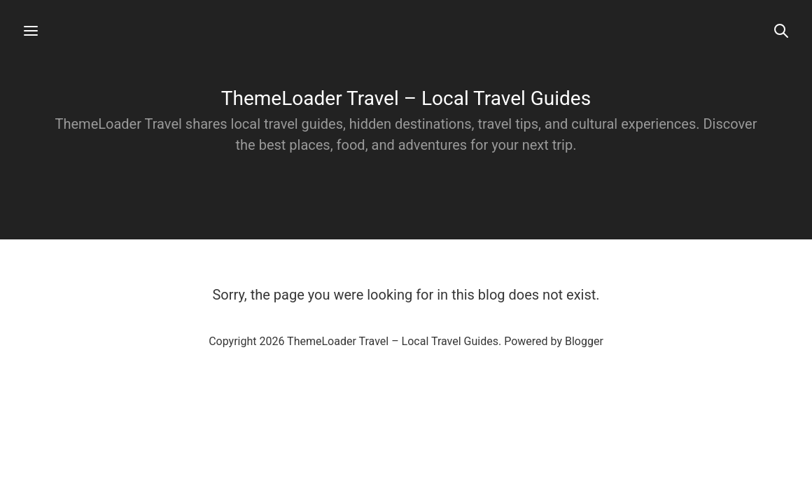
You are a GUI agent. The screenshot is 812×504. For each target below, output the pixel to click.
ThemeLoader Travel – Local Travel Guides (406, 98)
